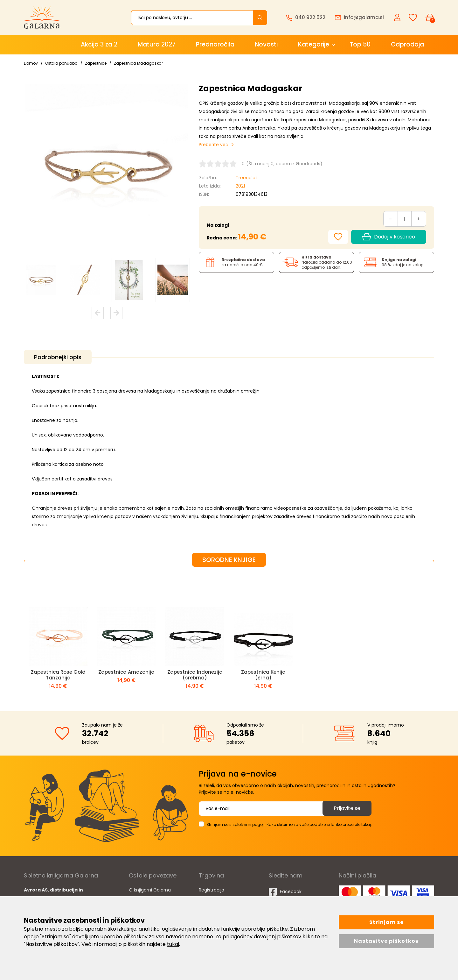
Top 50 (360, 44)
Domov (31, 63)
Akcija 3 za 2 (99, 44)
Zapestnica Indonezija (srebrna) (195, 675)
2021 (240, 186)
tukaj (173, 944)
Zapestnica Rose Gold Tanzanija (58, 675)
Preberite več (214, 145)
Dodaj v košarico (389, 237)
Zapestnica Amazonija (126, 672)
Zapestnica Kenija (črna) (263, 675)
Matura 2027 (157, 44)
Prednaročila (215, 44)
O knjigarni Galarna (150, 890)
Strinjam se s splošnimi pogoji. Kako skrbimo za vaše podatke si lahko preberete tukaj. (289, 824)
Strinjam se (386, 922)
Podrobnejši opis (58, 357)
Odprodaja (407, 44)
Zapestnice (96, 63)
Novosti (266, 44)
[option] (41, 280)
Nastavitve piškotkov (386, 941)
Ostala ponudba (61, 63)
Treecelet (246, 178)
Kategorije (314, 44)
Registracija (212, 890)
